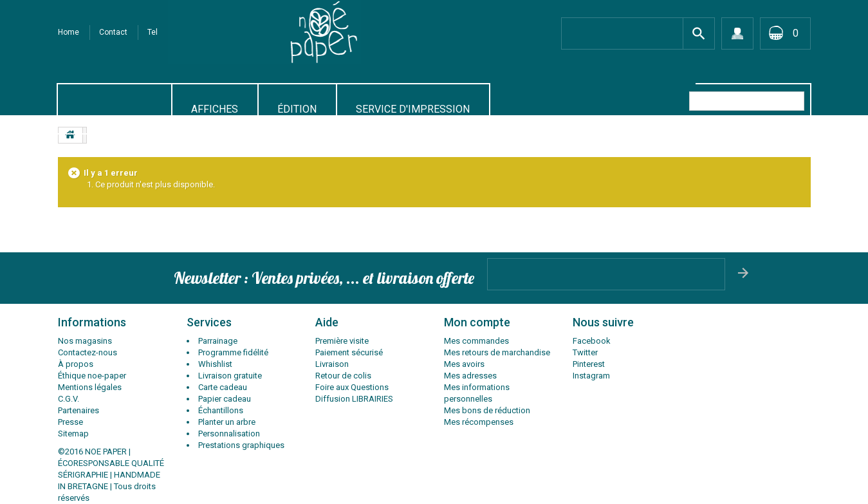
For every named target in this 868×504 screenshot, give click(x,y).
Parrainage (218, 341)
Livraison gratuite (230, 376)
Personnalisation (229, 434)
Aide (327, 322)
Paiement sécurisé (349, 352)
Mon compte (477, 322)
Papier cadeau (225, 399)
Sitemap (73, 434)
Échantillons (221, 410)
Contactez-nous (88, 352)
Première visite (342, 341)
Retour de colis (343, 376)
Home (69, 32)
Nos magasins (85, 341)
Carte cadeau (223, 387)
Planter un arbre (227, 422)
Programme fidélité (233, 352)
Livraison (332, 364)
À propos (76, 364)
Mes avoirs (464, 364)
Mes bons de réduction (487, 410)
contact (113, 32)
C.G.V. (69, 399)
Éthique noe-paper (92, 376)
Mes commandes (476, 341)
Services (209, 322)
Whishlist (215, 364)
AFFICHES (215, 109)
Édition (297, 109)
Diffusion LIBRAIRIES (354, 399)
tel (152, 32)
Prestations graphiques (241, 445)
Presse (70, 422)
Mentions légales (90, 387)
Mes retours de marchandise (497, 352)
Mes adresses (470, 376)
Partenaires (78, 410)
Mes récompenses (479, 422)
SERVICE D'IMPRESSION (413, 109)
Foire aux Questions (352, 387)
